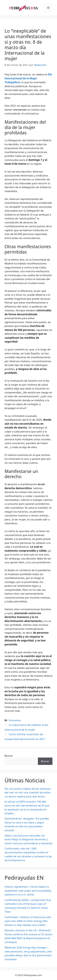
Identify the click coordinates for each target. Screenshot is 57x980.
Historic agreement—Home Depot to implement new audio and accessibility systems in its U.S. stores (28, 891)
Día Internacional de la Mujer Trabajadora (28, 78)
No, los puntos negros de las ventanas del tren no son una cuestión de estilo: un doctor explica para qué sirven (28, 792)
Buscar (9, 756)
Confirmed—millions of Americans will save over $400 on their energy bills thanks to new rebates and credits (28, 921)
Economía (15, 720)
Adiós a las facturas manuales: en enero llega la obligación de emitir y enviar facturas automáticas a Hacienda (28, 839)
